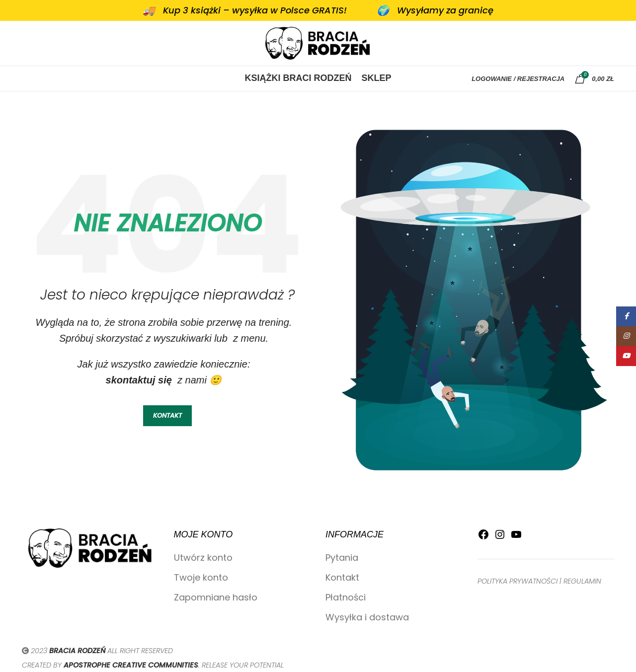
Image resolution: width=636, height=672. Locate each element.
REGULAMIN (582, 581)
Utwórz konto (203, 558)
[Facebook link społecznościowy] (626, 316)
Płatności (346, 597)
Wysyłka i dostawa (367, 617)
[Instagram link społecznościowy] (626, 336)
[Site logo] (318, 42)
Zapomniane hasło (216, 597)
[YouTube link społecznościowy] (626, 356)
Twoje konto (201, 577)
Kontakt (342, 577)
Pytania (342, 558)
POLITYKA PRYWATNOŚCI (517, 581)
